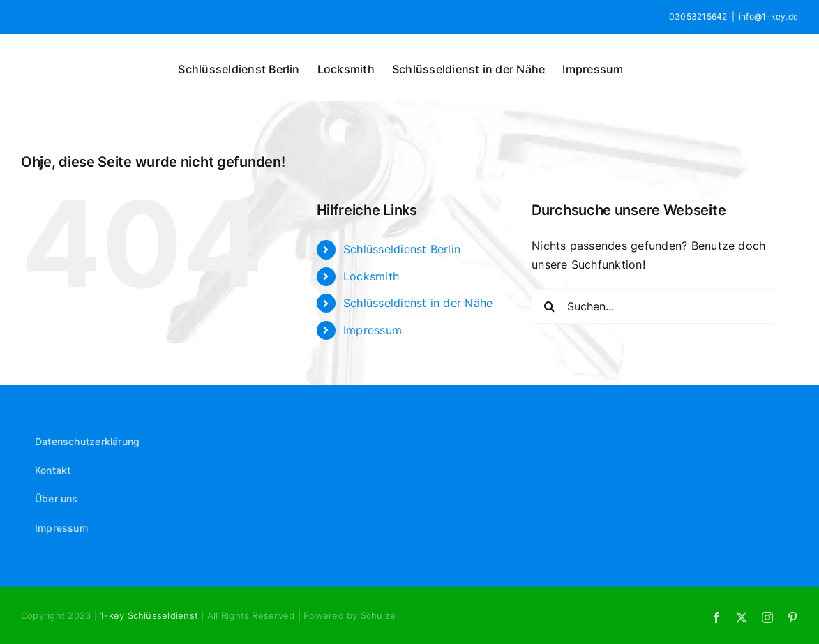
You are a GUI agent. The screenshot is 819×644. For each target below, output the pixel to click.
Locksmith (371, 276)
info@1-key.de (768, 16)
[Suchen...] (654, 306)
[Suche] (549, 306)
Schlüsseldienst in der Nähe (418, 303)
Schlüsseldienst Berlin (402, 249)
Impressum (373, 330)
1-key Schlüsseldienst (150, 615)
